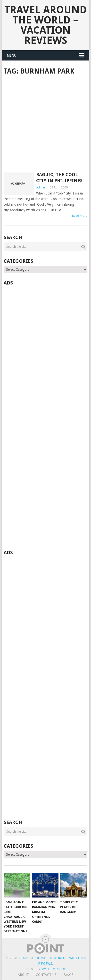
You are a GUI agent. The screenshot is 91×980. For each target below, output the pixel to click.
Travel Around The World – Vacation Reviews (45, 25)
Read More (80, 216)
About (23, 975)
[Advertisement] (45, 124)
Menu (12, 55)
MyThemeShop (54, 969)
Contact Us (46, 975)
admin (41, 187)
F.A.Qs (69, 975)
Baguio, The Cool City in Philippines (59, 178)
